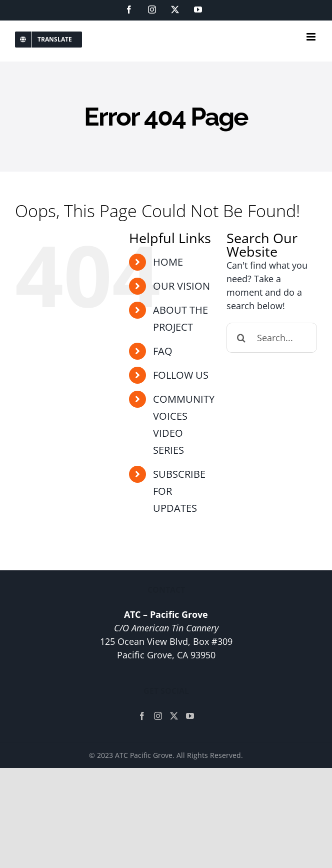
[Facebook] (142, 716)
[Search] (241, 338)
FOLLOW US (181, 375)
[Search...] (272, 338)
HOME (168, 262)
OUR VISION (181, 286)
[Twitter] (174, 716)
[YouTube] (190, 716)
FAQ (163, 351)
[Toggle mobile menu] (312, 37)
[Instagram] (158, 716)
